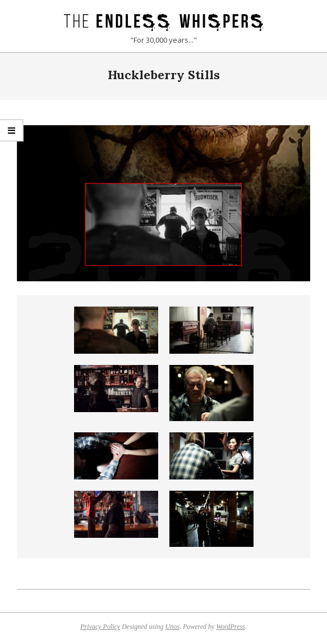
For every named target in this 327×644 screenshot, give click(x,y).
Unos (172, 627)
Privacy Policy (100, 627)
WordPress (230, 627)
